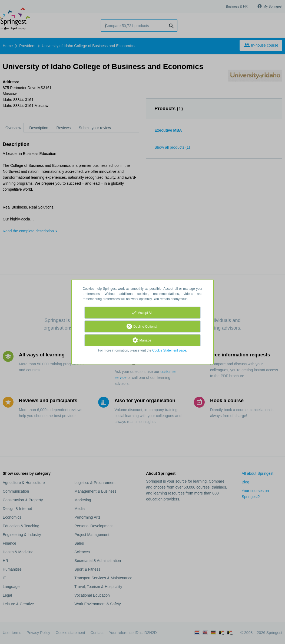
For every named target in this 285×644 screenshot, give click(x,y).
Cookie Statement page (169, 351)
